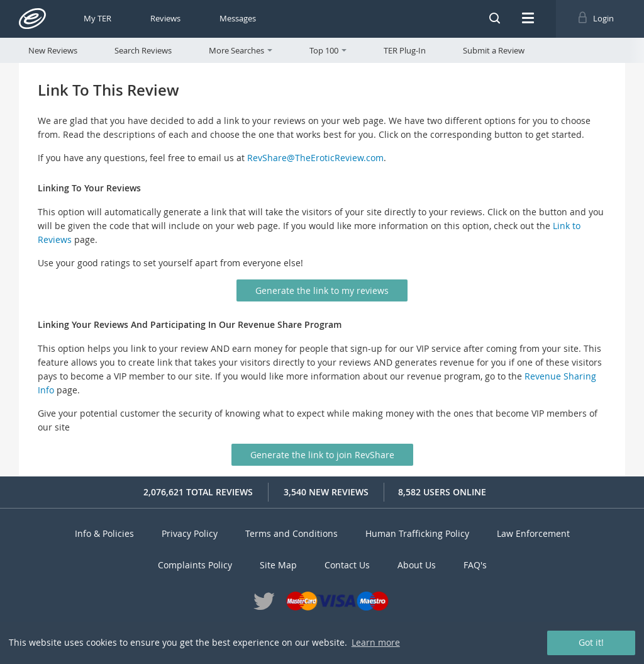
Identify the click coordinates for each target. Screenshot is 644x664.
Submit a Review (494, 50)
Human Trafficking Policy (417, 533)
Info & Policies (104, 533)
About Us (417, 565)
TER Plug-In (405, 50)
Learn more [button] (376, 642)
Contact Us (347, 565)
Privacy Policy (190, 533)
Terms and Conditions (291, 533)
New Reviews (53, 50)
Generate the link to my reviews (322, 290)
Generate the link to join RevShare (322, 455)
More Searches (241, 50)
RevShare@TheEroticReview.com (315, 158)
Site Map (278, 565)
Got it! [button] (591, 642)
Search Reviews (143, 50)
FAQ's (475, 565)
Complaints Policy (195, 565)
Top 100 (328, 50)
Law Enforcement (533, 533)
